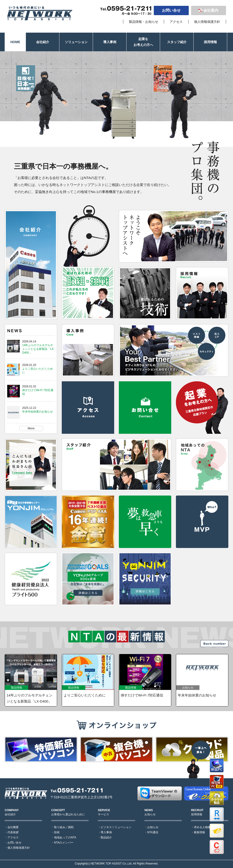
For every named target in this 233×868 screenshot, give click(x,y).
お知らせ (153, 827)
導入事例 (106, 832)
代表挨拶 (13, 832)
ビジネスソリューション (116, 827)
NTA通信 (153, 832)
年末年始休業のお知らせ (38, 412)
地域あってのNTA (65, 837)
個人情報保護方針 (207, 22)
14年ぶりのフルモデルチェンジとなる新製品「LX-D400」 (38, 349)
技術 (57, 832)
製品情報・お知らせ (144, 22)
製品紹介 (106, 837)
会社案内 (211, 10)
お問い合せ (171, 10)
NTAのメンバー (64, 843)
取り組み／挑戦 (64, 827)
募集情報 (199, 832)
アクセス (176, 22)
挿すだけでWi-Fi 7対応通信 (142, 695)
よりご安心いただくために (85, 695)
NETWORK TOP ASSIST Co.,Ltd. (111, 864)
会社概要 (13, 827)
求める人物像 (202, 827)
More (31, 428)
